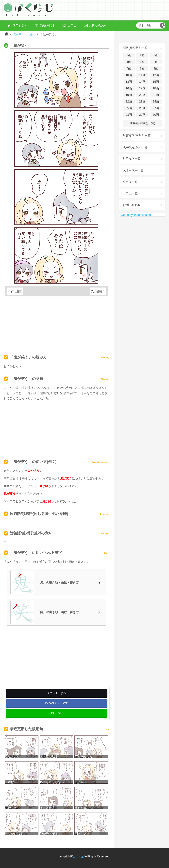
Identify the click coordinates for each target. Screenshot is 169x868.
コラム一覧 (130, 193)
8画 (142, 68)
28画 (129, 115)
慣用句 (17, 34)
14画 (142, 82)
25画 (129, 108)
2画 (142, 55)
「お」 (31, 34)
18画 (156, 88)
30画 (156, 115)
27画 (156, 108)
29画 (142, 115)
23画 (142, 102)
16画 (129, 88)
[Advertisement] (56, 324)
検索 (162, 25)
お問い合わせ (132, 205)
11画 (142, 75)
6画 (156, 62)
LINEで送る (57, 713)
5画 (142, 62)
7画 (129, 68)
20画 (142, 95)
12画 (156, 75)
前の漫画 (16, 291)
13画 (129, 82)
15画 (156, 82)
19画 (129, 95)
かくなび (79, 856)
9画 (156, 68)
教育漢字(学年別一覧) (137, 136)
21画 (156, 95)
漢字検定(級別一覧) (136, 147)
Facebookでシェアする (57, 703)
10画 (129, 75)
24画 (156, 102)
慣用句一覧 (130, 182)
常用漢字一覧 (132, 159)
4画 (129, 62)
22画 (129, 102)
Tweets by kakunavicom (135, 215)
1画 (129, 55)
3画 (156, 55)
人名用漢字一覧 (133, 170)
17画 (142, 88)
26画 (142, 108)
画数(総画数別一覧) (142, 123)
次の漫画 (97, 291)
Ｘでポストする (57, 693)
